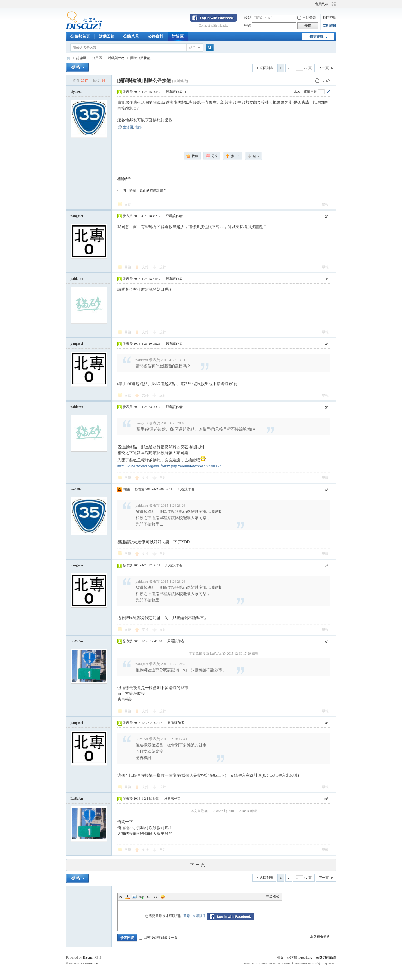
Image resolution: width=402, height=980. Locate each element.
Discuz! (88, 958)
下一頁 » (201, 865)
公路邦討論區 (68, 58)
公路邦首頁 (80, 36)
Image (134, 897)
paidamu (77, 279)
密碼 (248, 26)
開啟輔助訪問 (313, 4)
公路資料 (156, 36)
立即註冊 (329, 26)
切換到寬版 (333, 4)
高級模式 (273, 897)
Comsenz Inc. (92, 963)
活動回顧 (107, 36)
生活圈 (128, 127)
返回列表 (266, 68)
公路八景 (131, 36)
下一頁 (324, 68)
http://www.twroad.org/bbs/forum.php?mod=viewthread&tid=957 (169, 466)
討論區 (178, 36)
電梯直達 (310, 91)
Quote (149, 897)
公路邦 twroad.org (299, 958)
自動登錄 (307, 18)
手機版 (278, 958)
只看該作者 (174, 92)
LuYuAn (77, 641)
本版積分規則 (320, 937)
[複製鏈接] (180, 81)
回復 (128, 204)
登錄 (187, 916)
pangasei (77, 216)
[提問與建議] (130, 81)
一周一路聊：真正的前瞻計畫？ (143, 190)
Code (156, 897)
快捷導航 (316, 37)
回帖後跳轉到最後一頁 (158, 938)
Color (127, 897)
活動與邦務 (116, 58)
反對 (163, 267)
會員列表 (322, 4)
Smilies (163, 897)
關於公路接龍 (140, 58)
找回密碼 (329, 18)
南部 (138, 127)
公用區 (97, 58)
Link (142, 897)
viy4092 (76, 92)
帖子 (192, 48)
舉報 (325, 204)
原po (297, 91)
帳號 (248, 18)
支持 (146, 267)
